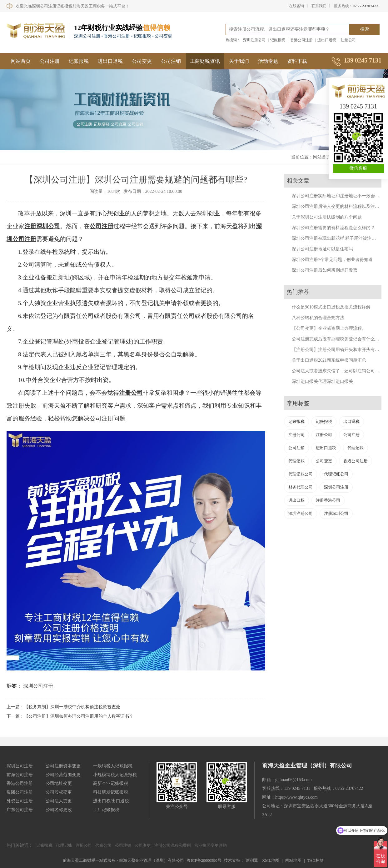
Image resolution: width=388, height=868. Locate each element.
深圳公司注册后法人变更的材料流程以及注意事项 (340, 206)
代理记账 (356, 448)
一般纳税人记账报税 (113, 766)
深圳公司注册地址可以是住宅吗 (322, 249)
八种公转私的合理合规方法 (318, 318)
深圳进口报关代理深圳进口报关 (322, 381)
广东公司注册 (20, 810)
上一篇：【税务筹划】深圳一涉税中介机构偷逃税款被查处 (63, 707)
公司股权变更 (59, 792)
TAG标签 (316, 860)
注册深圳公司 (42, 226)
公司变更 (142, 61)
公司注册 (50, 61)
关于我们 (239, 61)
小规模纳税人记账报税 (115, 775)
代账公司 (103, 845)
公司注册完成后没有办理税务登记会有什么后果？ (340, 339)
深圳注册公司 (254, 40)
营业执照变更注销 (211, 845)
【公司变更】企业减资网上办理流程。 (329, 328)
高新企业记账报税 (111, 783)
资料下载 (297, 61)
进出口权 (296, 500)
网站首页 (21, 61)
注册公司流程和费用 (173, 845)
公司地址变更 (59, 783)
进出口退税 (327, 40)
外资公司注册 (20, 801)
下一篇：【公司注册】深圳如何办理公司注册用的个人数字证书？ (70, 716)
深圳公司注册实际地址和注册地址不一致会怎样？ (340, 196)
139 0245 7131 (358, 106)
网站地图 (293, 860)
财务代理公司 (301, 487)
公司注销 (171, 61)
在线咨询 (296, 6)
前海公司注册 (20, 775)
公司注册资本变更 (63, 766)
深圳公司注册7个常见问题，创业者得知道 (332, 260)
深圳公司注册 (38, 686)
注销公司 (348, 40)
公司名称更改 (59, 810)
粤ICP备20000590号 (204, 860)
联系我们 (319, 6)
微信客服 (358, 168)
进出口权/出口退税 (111, 801)
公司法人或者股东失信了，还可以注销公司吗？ (338, 371)
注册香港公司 (328, 500)
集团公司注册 (20, 792)
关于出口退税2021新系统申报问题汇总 (329, 360)
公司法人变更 (59, 801)
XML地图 (271, 860)
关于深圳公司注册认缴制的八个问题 (327, 217)
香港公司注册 (301, 40)
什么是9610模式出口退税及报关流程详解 (331, 307)
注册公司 (131, 393)
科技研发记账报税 (111, 792)
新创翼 (252, 860)
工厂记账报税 (106, 810)
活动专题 (268, 61)
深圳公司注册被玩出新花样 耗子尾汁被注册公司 (338, 238)
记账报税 (278, 40)
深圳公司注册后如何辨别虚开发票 (325, 270)
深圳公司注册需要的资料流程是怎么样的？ (333, 228)
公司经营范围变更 (63, 775)
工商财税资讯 (205, 61)
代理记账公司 (301, 474)
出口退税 (351, 421)
